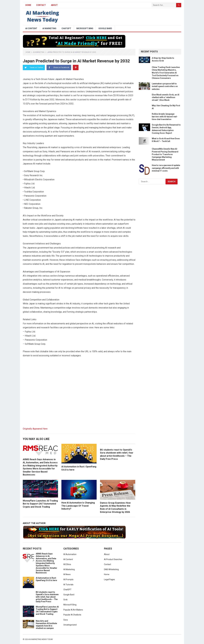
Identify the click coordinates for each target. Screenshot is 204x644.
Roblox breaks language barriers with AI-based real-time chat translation (165, 117)
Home (28, 52)
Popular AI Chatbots (72, 615)
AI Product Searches (113, 559)
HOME (28, 5)
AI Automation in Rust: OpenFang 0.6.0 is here (46, 579)
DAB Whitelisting (111, 569)
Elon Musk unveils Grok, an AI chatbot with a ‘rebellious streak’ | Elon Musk (166, 97)
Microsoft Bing (85, 28)
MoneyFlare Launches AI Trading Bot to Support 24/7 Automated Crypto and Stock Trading (40, 504)
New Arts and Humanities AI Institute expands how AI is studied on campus (46, 624)
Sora (66, 620)
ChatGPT (66, 28)
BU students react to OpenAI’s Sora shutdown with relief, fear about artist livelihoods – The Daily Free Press (47, 597)
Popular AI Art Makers (73, 610)
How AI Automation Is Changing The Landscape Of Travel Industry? (78, 506)
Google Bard (105, 28)
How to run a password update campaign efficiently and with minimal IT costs (166, 168)
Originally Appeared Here (35, 429)
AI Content (31, 28)
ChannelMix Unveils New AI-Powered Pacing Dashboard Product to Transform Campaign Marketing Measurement (165, 154)
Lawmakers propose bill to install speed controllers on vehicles (165, 86)
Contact (41, 5)
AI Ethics (67, 564)
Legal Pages (109, 579)
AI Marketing (49, 28)
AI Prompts (68, 579)
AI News (67, 574)
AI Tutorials (68, 585)
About (54, 5)
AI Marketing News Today (41, 639)
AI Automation (70, 554)
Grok (65, 600)
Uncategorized (70, 625)
